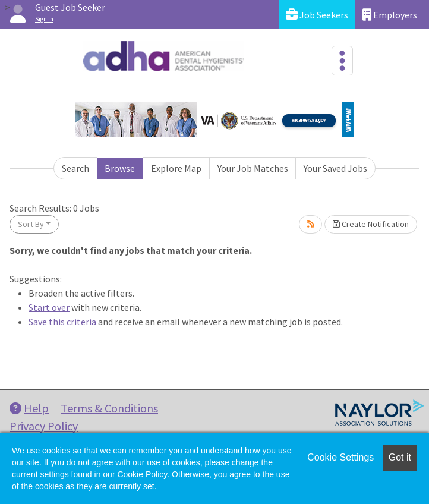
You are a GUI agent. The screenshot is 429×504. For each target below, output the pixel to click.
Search (75, 168)
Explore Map (176, 168)
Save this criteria (62, 322)
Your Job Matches (253, 168)
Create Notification (371, 224)
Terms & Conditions (109, 408)
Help (29, 408)
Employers (390, 15)
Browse (120, 168)
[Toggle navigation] (342, 61)
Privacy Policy (44, 426)
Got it (400, 457)
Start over (49, 307)
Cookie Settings (340, 457)
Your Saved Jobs (335, 168)
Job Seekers (317, 15)
